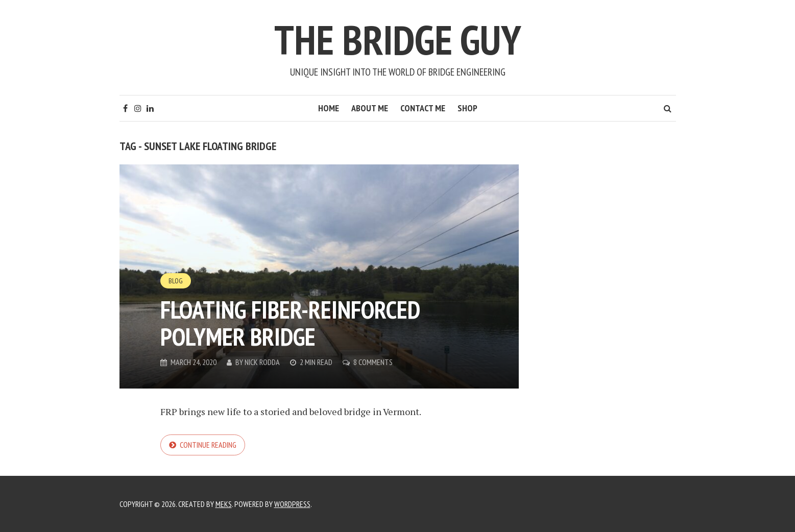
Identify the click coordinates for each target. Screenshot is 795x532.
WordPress (292, 504)
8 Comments (373, 362)
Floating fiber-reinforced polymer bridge (290, 323)
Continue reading (208, 445)
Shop (467, 108)
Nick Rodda (262, 362)
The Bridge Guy (398, 40)
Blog (176, 281)
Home (329, 108)
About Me (370, 108)
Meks (224, 504)
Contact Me (423, 108)
